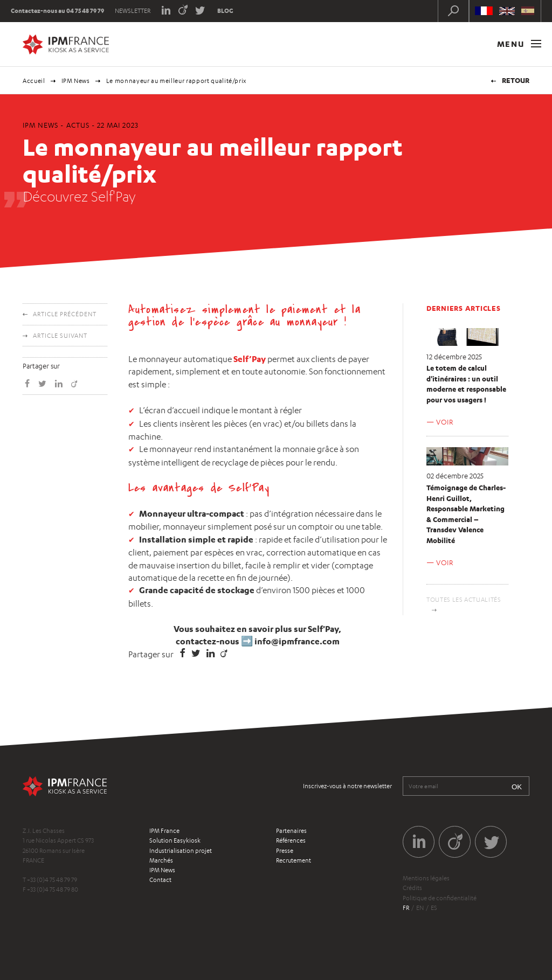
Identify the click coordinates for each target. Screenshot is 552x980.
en (420, 908)
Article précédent (64, 314)
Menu (519, 44)
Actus (78, 125)
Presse (285, 851)
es (434, 908)
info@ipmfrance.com (297, 641)
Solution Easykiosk (175, 840)
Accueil (34, 81)
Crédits (412, 888)
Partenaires (291, 831)
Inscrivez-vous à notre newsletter (347, 786)
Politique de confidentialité (440, 898)
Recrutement (294, 860)
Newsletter (133, 11)
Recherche (453, 11)
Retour (516, 80)
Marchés (161, 860)
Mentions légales (426, 878)
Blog (225, 11)
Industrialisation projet (181, 851)
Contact (160, 880)
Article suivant (60, 336)
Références (291, 840)
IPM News (76, 81)
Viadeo (183, 9)
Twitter (200, 9)
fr (406, 908)
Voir (445, 422)
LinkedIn (166, 9)
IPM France (164, 831)
